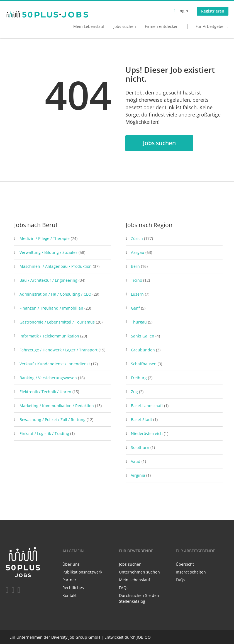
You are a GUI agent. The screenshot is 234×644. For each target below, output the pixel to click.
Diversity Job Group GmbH (76, 637)
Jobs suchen (125, 26)
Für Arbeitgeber (210, 26)
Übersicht (185, 564)
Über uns (71, 564)
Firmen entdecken (162, 26)
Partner (69, 580)
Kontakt (70, 595)
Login (183, 11)
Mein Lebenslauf (89, 26)
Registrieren (213, 11)
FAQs (124, 588)
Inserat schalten (191, 572)
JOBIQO (144, 637)
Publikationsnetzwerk (82, 572)
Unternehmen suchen (139, 572)
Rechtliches (73, 588)
